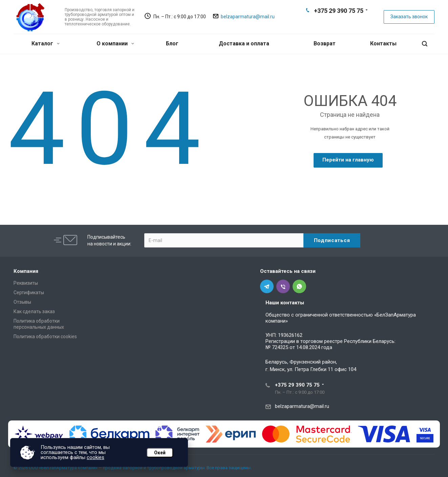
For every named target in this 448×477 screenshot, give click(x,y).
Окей (160, 453)
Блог (172, 44)
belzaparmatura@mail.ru (248, 17)
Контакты (383, 44)
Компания (26, 271)
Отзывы (22, 302)
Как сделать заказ (34, 311)
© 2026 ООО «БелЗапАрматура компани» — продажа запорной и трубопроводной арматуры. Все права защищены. (133, 468)
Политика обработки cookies (45, 337)
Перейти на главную (348, 160)
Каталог (46, 44)
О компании (115, 44)
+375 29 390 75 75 (339, 11)
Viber (338, 22)
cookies (95, 457)
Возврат (325, 44)
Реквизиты (26, 283)
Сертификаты (29, 292)
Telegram (327, 22)
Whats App (349, 22)
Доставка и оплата (244, 44)
